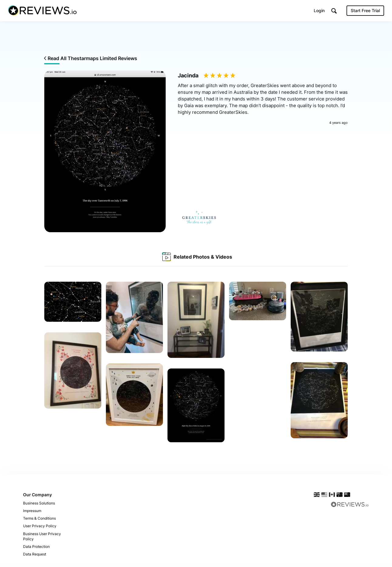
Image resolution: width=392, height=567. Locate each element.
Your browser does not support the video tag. (258, 348)
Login (318, 12)
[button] (333, 12)
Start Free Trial (364, 12)
